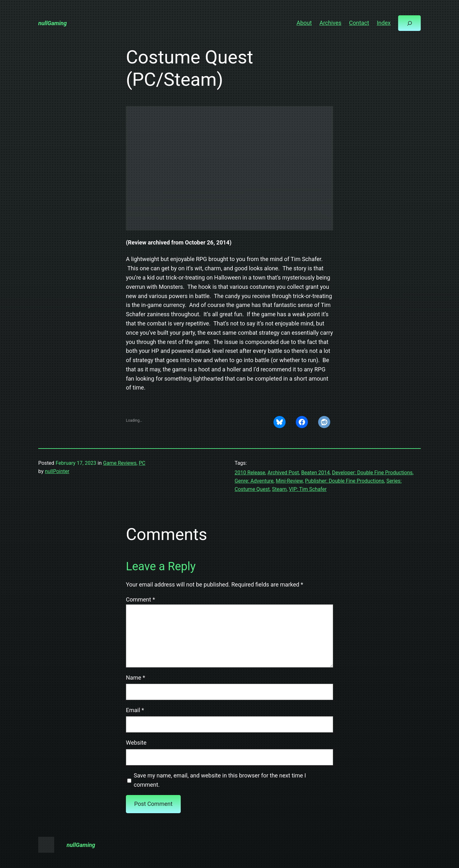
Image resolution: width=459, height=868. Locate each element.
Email (135, 710)
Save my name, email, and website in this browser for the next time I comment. (220, 780)
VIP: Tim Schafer (308, 489)
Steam (279, 489)
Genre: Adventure (254, 481)
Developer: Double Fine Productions (372, 473)
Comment (140, 599)
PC (142, 463)
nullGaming (53, 23)
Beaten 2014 (316, 473)
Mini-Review (289, 481)
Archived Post (283, 473)
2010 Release (250, 473)
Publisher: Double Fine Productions (345, 481)
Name (135, 678)
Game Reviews (120, 463)
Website (136, 743)
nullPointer (57, 471)
